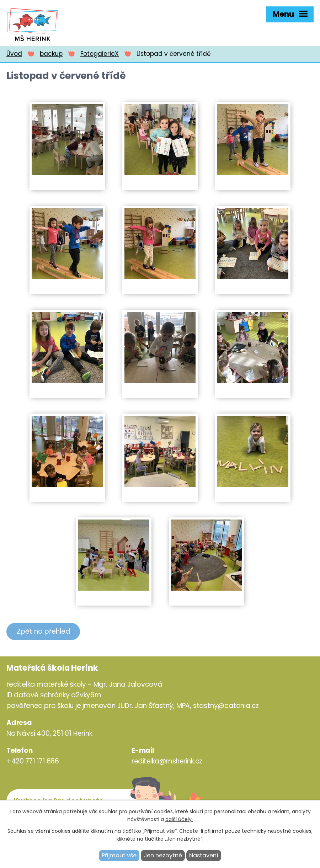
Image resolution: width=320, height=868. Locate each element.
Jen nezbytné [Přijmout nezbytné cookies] (163, 855)
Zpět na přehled (43, 631)
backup (51, 54)
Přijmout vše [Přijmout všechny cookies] (119, 855)
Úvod (14, 54)
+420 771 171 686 (33, 761)
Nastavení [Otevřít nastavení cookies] (204, 855)
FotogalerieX (100, 54)
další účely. (179, 819)
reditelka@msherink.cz (167, 761)
